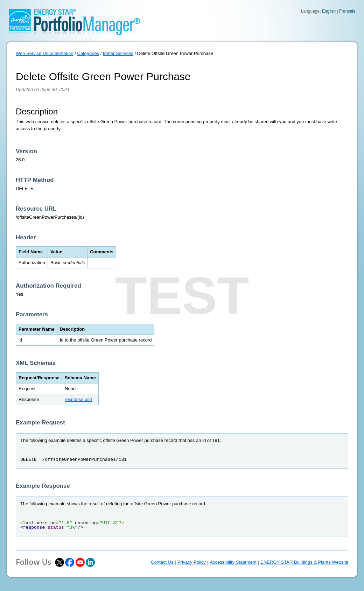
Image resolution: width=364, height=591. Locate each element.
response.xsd (78, 399)
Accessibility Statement (233, 562)
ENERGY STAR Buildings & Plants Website (304, 562)
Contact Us (162, 562)
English (329, 11)
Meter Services (118, 53)
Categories (88, 53)
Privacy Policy (192, 562)
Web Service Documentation (45, 53)
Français (347, 11)
